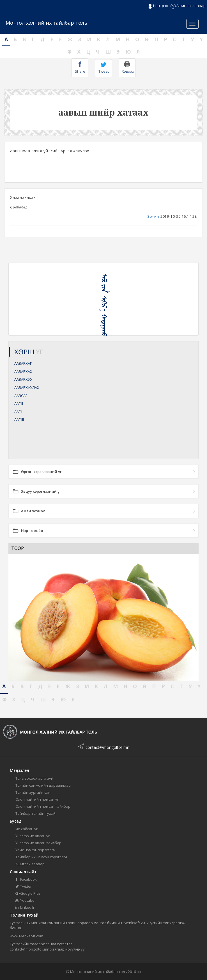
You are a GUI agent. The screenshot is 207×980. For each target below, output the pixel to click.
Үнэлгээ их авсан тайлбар (38, 843)
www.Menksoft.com (27, 936)
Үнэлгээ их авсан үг (33, 836)
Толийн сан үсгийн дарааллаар (43, 785)
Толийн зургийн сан (33, 792)
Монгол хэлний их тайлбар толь (46, 23)
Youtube (25, 900)
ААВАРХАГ (23, 363)
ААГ (19, 403)
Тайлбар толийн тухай (35, 813)
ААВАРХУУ (23, 379)
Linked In (25, 907)
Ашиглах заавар (188, 6)
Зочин (153, 216)
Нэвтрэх (158, 6)
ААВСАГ (21, 396)
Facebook (26, 879)
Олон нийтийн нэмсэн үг (37, 799)
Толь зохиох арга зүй (34, 778)
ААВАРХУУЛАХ (27, 387)
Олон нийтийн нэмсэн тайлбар (43, 806)
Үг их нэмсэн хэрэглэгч (35, 850)
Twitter (24, 886)
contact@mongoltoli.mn (107, 747)
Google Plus (28, 893)
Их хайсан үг (27, 829)
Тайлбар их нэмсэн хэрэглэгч (41, 857)
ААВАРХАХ (23, 371)
